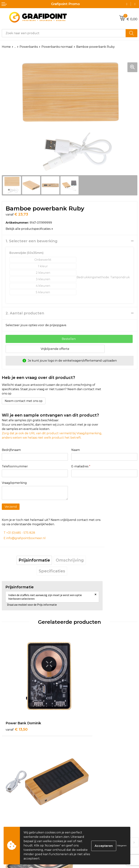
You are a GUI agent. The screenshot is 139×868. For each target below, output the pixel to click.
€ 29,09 (85, 800)
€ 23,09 (85, 711)
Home (6, 47)
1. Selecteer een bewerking (31, 241)
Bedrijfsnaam (11, 450)
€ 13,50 (17, 706)
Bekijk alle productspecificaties (29, 229)
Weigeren (122, 845)
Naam (76, 450)
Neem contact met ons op (24, 401)
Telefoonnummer (15, 466)
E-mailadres (81, 466)
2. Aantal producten (25, 313)
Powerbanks (29, 47)
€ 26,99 (17, 796)
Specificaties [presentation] (52, 571)
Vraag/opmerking (14, 483)
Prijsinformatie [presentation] (34, 560)
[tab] (34, 560)
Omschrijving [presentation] (70, 560)
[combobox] (64, 33)
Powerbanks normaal (57, 47)
